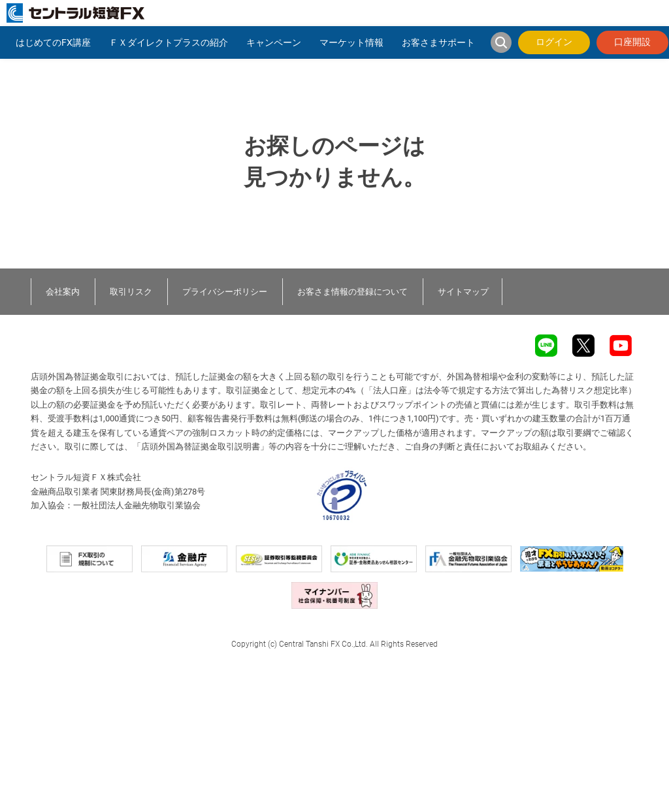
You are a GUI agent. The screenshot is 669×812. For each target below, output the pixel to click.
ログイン (554, 42)
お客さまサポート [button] (438, 42)
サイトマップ (463, 292)
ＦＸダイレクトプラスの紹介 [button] (169, 42)
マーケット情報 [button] (351, 42)
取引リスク (131, 292)
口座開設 (632, 42)
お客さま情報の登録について (352, 292)
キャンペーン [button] (274, 42)
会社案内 (63, 292)
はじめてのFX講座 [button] (53, 42)
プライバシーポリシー (225, 292)
